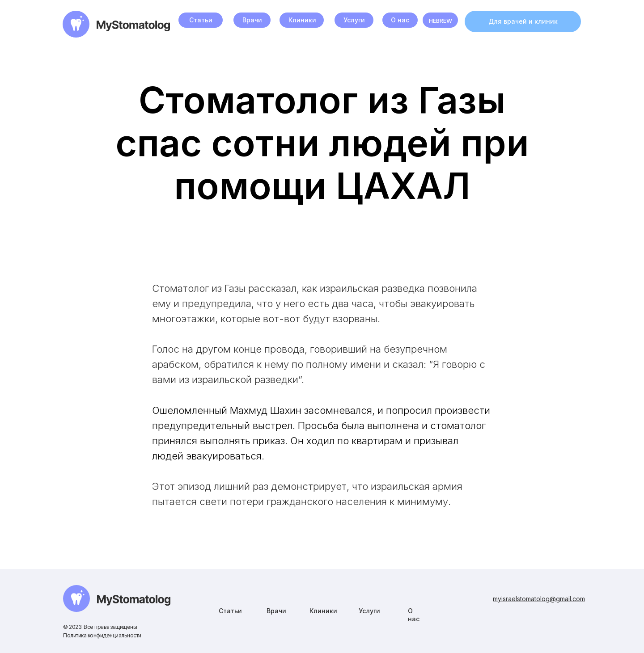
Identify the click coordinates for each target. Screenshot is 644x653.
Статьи (201, 20)
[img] (117, 598)
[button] (523, 21)
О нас (400, 20)
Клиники (302, 20)
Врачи (252, 20)
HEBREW (441, 21)
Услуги (354, 20)
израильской (222, 379)
